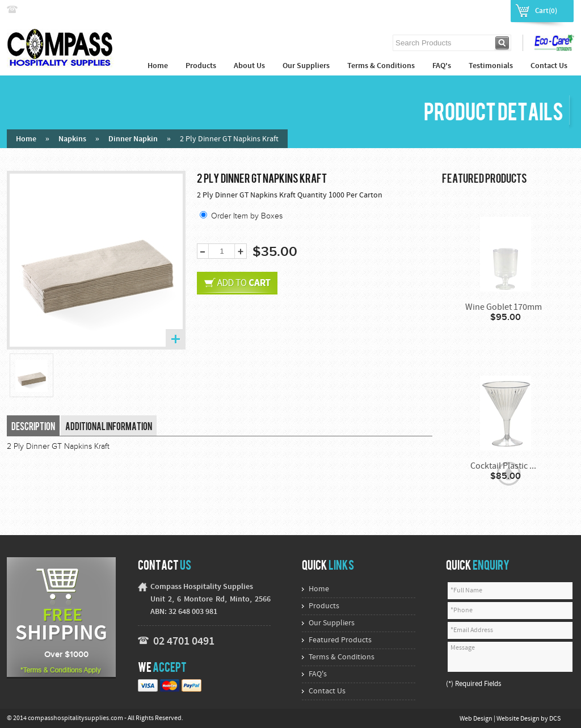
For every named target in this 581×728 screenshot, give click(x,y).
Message (510, 657)
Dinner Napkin (133, 139)
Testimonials (491, 66)
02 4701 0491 (184, 642)
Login (457, 10)
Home (158, 66)
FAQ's (442, 66)
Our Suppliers (306, 66)
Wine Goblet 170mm (504, 308)
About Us (249, 66)
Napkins (72, 139)
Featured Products (340, 640)
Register (490, 10)
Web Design (477, 719)
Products (201, 66)
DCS (555, 719)
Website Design (519, 719)
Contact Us (549, 66)
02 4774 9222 (45, 10)
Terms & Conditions (381, 66)
